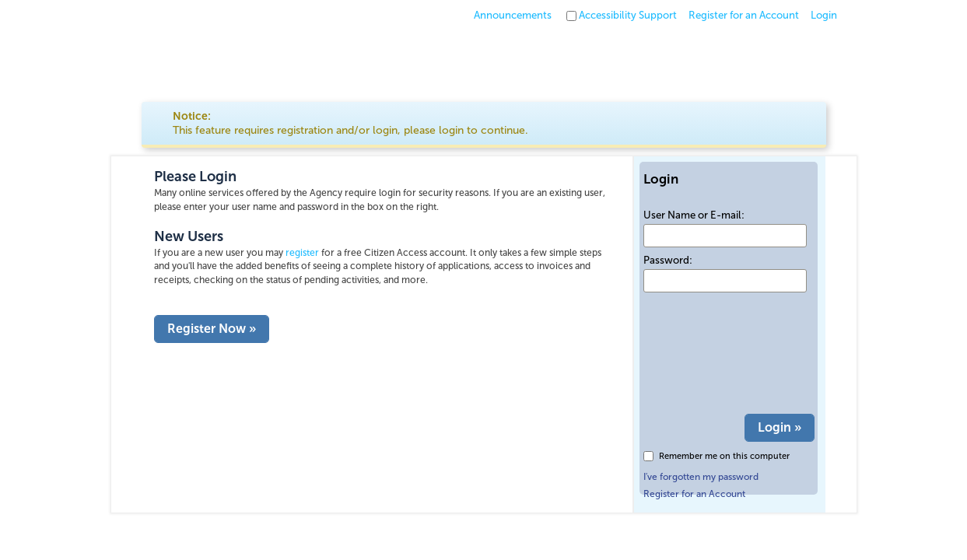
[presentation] (707, 354)
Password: (668, 260)
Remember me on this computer (724, 456)
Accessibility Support (628, 15)
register (302, 253)
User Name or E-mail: (694, 215)
